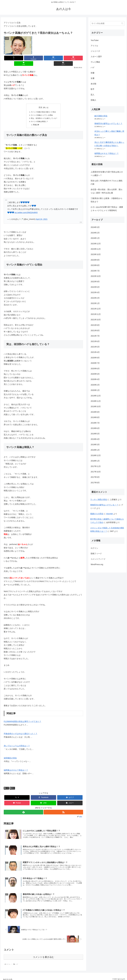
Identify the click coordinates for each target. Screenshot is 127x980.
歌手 (93, 89)
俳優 (93, 73)
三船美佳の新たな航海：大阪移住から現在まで (106, 200)
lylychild (109, 514)
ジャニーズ (95, 51)
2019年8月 (95, 417)
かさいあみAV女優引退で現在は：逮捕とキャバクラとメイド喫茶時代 (107, 209)
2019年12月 (96, 396)
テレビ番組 (95, 62)
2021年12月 (96, 309)
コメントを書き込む (43, 955)
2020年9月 (95, 358)
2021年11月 (96, 314)
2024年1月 (95, 238)
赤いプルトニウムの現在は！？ (17, 741)
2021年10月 (96, 320)
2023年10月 (96, 254)
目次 (41, 102)
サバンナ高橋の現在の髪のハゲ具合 (43, 107)
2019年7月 (95, 423)
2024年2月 (95, 233)
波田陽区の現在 (10, 753)
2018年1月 (95, 461)
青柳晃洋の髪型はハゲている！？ (108, 124)
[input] (107, 23)
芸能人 (93, 100)
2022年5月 (95, 287)
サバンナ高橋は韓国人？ (39, 117)
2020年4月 (95, 379)
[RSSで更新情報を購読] (63, 808)
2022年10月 (96, 276)
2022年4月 (95, 292)
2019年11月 (96, 401)
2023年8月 (95, 265)
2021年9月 (95, 325)
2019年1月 (95, 450)
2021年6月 (95, 341)
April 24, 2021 (42, 215)
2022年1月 (95, 303)
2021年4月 (95, 352)
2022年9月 (95, 282)
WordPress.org (97, 564)
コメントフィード (98, 559)
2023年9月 (95, 260)
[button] (77, 58)
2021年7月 (95, 336)
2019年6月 (95, 428)
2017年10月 (96, 472)
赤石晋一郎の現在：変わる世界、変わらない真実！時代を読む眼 (106, 191)
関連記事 (36, 120)
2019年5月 (95, 434)
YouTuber (95, 40)
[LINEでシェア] (63, 58)
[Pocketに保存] (50, 58)
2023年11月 (96, 249)
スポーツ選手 (96, 57)
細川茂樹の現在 (101, 116)
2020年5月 (95, 374)
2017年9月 (95, 477)
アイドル (94, 46)
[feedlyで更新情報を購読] (23, 808)
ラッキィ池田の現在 (99, 500)
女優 (93, 78)
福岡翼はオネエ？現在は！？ (16, 765)
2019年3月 (95, 445)
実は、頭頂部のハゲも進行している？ (44, 113)
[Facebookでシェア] (24, 58)
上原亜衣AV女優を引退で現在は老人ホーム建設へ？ (107, 174)
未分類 (93, 84)
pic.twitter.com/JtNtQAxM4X (26, 208)
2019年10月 (96, 407)
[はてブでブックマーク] (37, 58)
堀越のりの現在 (97, 514)
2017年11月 (96, 466)
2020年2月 (95, 385)
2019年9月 (95, 412)
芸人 (12, 783)
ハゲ (6, 783)
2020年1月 (95, 390)
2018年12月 (96, 455)
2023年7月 (95, 271)
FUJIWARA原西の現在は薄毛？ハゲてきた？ (22, 717)
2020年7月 (95, 363)
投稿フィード (96, 554)
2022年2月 (95, 298)
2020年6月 (95, 369)
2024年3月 (95, 227)
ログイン (94, 548)
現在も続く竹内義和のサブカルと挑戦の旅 (106, 182)
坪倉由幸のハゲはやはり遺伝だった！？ (21, 729)
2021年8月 (95, 331)
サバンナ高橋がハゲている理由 (42, 110)
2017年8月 (95, 483)
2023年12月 (96, 244)
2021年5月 (95, 347)
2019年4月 (95, 439)
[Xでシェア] (10, 58)
